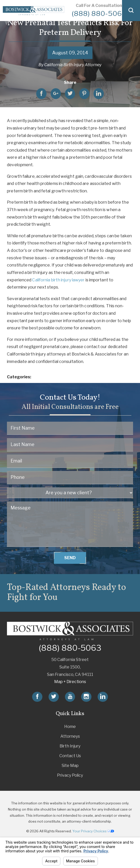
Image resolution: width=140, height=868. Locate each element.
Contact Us (70, 756)
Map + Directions (70, 682)
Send (70, 558)
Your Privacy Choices (93, 831)
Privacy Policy (70, 775)
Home (70, 727)
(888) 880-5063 (99, 13)
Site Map (70, 766)
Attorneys (70, 736)
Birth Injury (70, 746)
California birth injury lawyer (58, 280)
